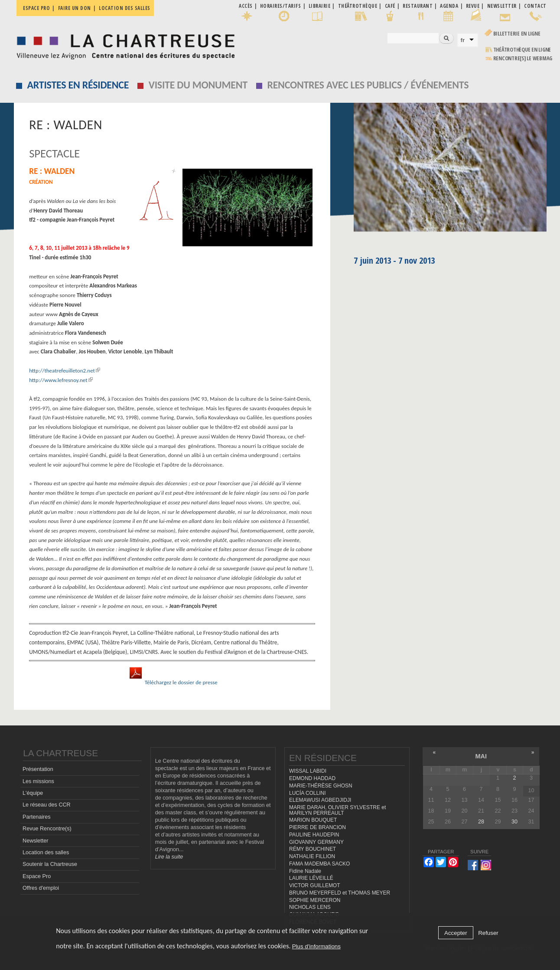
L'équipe (33, 793)
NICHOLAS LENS (310, 907)
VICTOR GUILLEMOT (315, 885)
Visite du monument (198, 85)
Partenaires (36, 817)
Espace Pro (37, 876)
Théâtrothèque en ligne (522, 50)
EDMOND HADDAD (312, 778)
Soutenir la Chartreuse (50, 864)
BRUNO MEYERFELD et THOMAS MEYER (340, 893)
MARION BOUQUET (313, 820)
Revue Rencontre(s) (47, 829)
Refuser (488, 933)
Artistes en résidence (78, 85)
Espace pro (36, 8)
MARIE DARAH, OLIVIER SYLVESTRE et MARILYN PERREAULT (337, 810)
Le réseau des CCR (47, 805)
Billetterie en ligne (517, 34)
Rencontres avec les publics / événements (368, 85)
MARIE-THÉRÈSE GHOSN (321, 786)
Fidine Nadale (305, 871)
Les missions (38, 781)
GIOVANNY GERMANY (316, 842)
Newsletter (36, 841)
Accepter (456, 933)
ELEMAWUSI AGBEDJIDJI (320, 800)
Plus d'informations (316, 946)
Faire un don (75, 8)
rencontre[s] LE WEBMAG (523, 58)
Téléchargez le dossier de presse (181, 682)
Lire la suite (169, 857)
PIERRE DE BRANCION (317, 827)
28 (481, 822)
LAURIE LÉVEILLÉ (311, 878)
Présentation (38, 769)
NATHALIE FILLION (312, 856)
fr (463, 40)
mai (481, 756)
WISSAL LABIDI (308, 771)
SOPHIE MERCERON (315, 900)
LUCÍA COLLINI (307, 793)
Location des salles (125, 8)
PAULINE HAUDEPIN (314, 835)
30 (514, 822)
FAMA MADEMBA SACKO (319, 864)
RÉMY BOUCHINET (313, 849)
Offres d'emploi (41, 888)
